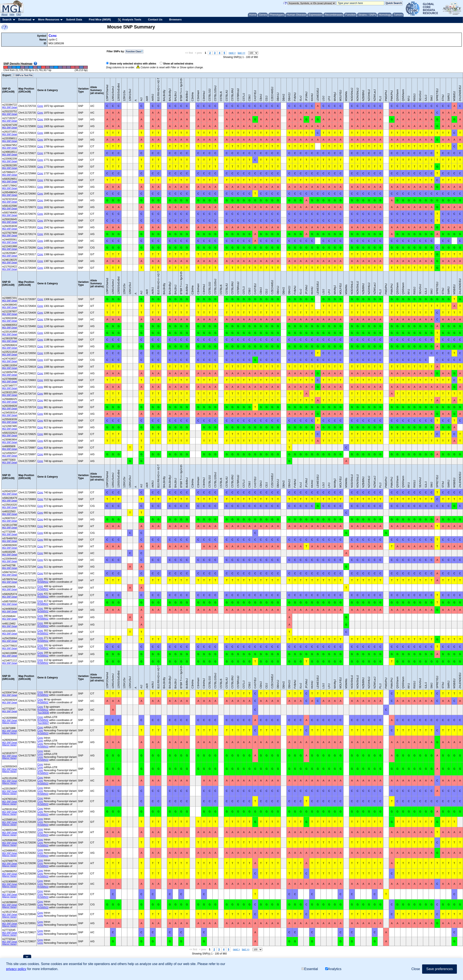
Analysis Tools (129, 20)
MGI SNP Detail (9, 107)
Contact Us (155, 19)
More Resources (49, 19)
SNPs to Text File (23, 75)
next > (232, 53)
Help (12, 14)
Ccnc (53, 36)
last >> (242, 53)
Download (25, 19)
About (5, 14)
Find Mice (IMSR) (100, 19)
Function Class (134, 52)
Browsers (175, 19)
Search (7, 19)
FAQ (19, 14)
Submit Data (74, 19)
